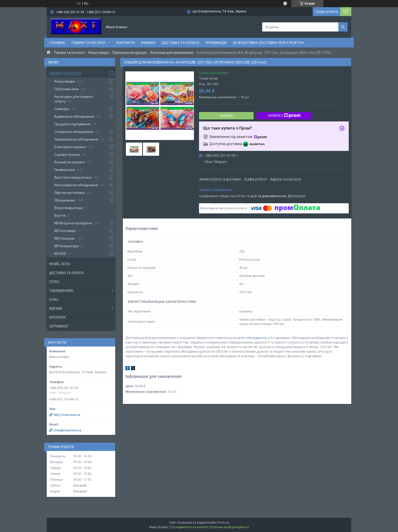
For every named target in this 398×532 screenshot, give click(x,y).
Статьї (54, 282)
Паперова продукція (130, 53)
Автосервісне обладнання (76, 185)
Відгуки (56, 308)
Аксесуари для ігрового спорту (74, 99)
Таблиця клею (61, 291)
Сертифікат (59, 326)
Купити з (284, 116)
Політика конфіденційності (230, 527)
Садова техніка (67, 154)
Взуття (60, 215)
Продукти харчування (72, 124)
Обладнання (65, 200)
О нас (54, 300)
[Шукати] (343, 27)
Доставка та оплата (180, 43)
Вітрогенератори (68, 208)
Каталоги (57, 317)
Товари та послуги (88, 43)
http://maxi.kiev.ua (67, 415)
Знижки (148, 43)
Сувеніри (62, 109)
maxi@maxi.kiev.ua (68, 430)
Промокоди (216, 43)
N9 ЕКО (60, 253)
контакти (125, 43)
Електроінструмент (70, 147)
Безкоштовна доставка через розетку (268, 43)
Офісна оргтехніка (69, 192)
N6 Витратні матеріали (73, 223)
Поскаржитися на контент (189, 527)
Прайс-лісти (60, 264)
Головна (57, 43)
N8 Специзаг (65, 238)
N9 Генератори (67, 246)
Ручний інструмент (70, 162)
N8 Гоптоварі (65, 231)
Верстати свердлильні (73, 177)
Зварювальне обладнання (76, 139)
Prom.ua (223, 523)
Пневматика (65, 170)
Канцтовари (99, 53)
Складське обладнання (74, 131)
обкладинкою (257, 338)
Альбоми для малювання (172, 53)
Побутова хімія (67, 89)
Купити (226, 116)
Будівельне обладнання (74, 116)
